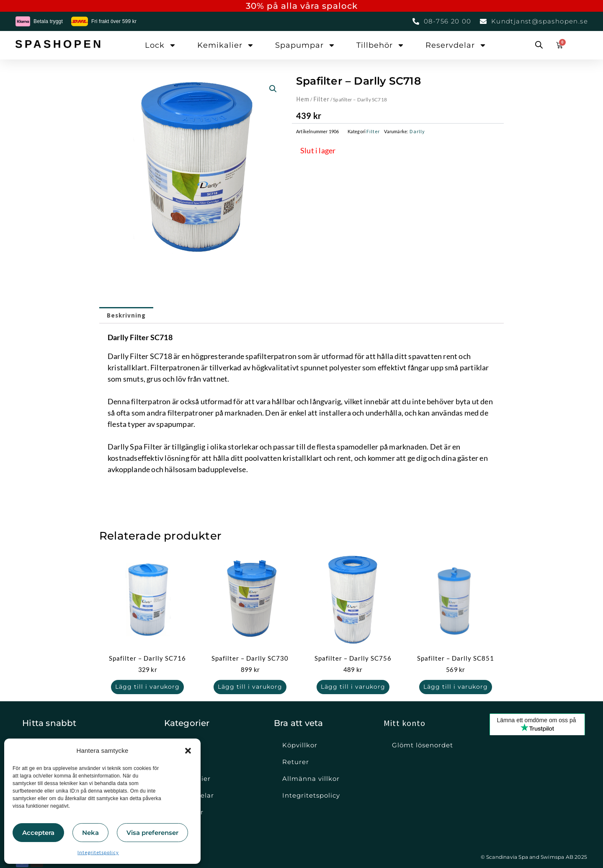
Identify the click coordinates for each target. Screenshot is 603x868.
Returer (296, 762)
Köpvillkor (300, 745)
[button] (188, 751)
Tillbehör (380, 45)
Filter (321, 99)
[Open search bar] (539, 45)
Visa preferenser (152, 833)
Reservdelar (456, 45)
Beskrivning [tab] (126, 315)
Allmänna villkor (311, 779)
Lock (161, 45)
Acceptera (38, 833)
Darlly (417, 131)
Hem (303, 99)
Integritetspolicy (98, 852)
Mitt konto (405, 723)
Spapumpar (305, 45)
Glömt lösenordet (423, 745)
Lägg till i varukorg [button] (147, 687)
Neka (90, 833)
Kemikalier (226, 45)
